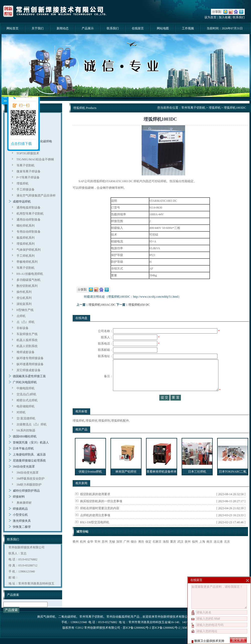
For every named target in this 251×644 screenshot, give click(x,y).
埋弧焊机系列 (26, 244)
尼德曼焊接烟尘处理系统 (29, 461)
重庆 (173, 552)
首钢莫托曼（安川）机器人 (31, 442)
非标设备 (23, 328)
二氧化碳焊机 (67, 617)
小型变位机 (20, 515)
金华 (90, 552)
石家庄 (157, 552)
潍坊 (141, 552)
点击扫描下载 (21, 144)
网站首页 (13, 28)
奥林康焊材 (24, 503)
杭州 (83, 552)
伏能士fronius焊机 (90, 482)
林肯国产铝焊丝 (126, 482)
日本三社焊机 (197, 482)
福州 (195, 552)
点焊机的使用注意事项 (95, 525)
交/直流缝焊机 (26, 418)
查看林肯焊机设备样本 (162, 482)
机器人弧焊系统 (27, 340)
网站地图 (163, 28)
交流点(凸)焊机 (27, 394)
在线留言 (138, 28)
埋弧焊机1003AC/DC (102, 305)
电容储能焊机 (26, 406)
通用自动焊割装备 (29, 220)
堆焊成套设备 (26, 352)
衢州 (76, 552)
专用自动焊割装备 (29, 232)
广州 (127, 552)
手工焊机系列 (26, 256)
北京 (227, 552)
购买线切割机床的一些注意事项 (101, 511)
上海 (202, 552)
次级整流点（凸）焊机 (32, 424)
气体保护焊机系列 (29, 250)
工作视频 (188, 28)
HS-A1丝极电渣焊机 (30, 274)
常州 (97, 552)
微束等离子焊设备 (29, 171)
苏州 (105, 552)
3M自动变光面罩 (24, 467)
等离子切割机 (26, 165)
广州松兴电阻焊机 (25, 382)
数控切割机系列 (27, 286)
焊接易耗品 (20, 509)
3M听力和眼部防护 (29, 485)
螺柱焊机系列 (26, 226)
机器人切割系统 (27, 346)
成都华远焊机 (22, 202)
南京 (209, 552)
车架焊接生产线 (27, 334)
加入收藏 (225, 17)
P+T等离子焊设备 (28, 177)
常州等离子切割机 (193, 108)
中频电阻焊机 (26, 388)
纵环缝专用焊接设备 (30, 358)
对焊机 (21, 412)
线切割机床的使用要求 (95, 504)
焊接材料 (19, 497)
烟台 (134, 552)
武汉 (180, 552)
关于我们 (38, 28)
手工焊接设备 (26, 189)
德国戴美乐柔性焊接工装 (29, 376)
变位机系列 (24, 298)
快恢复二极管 (22, 527)
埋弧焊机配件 (120, 431)
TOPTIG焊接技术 (28, 153)
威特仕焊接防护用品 (26, 491)
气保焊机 (49, 617)
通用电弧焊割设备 (29, 208)
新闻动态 (63, 28)
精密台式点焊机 (27, 400)
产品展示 (88, 28)
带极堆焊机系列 (27, 262)
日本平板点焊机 (23, 448)
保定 (148, 552)
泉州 (188, 552)
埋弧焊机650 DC (139, 305)
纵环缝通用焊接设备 (30, 364)
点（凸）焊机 (26, 322)
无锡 (112, 552)
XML (185, 628)
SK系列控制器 (26, 430)
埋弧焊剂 (104, 431)
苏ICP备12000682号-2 (166, 628)
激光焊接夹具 (22, 521)
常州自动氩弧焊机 (118, 617)
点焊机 (21, 316)
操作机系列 (24, 292)
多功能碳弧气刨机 (29, 280)
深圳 (119, 552)
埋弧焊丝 (91, 431)
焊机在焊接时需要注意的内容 (100, 518)
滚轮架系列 (24, 304)
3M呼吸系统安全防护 (31, 479)
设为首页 (210, 17)
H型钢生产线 (25, 310)
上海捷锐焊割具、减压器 (29, 455)
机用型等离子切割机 (30, 214)
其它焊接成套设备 (29, 370)
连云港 (218, 552)
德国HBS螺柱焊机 (25, 436)
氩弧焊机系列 (26, 238)
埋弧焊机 (23, 183)
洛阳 (166, 552)
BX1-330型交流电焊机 (95, 532)
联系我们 (239, 17)
